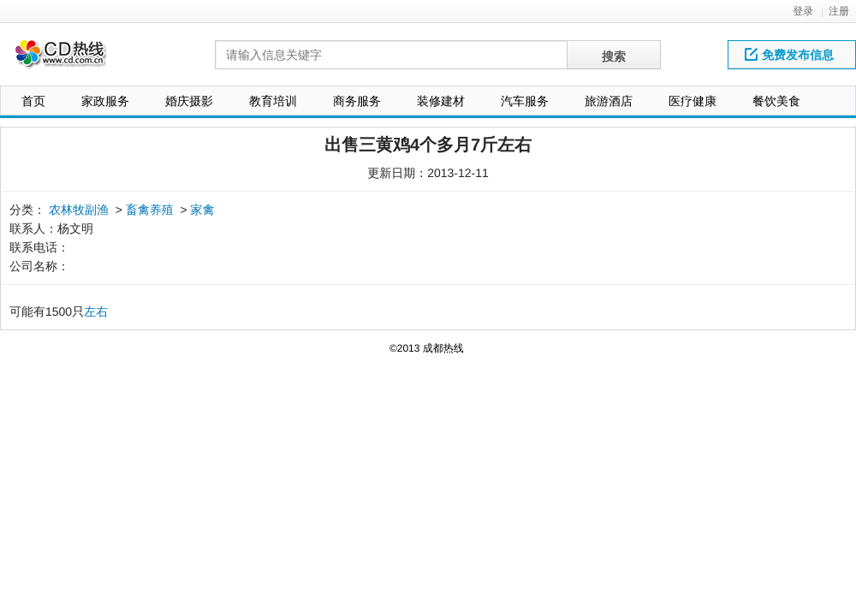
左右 (96, 311)
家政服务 (105, 101)
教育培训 (273, 101)
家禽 (203, 210)
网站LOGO (71, 59)
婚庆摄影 (189, 101)
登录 (803, 11)
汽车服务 (525, 101)
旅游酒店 (609, 101)
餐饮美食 (776, 101)
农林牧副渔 (79, 210)
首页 (33, 101)
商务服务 (357, 101)
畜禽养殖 (150, 210)
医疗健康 (693, 101)
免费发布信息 (789, 55)
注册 (839, 11)
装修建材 (441, 101)
